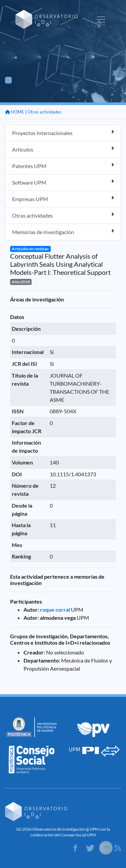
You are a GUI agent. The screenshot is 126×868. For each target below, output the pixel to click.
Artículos (63, 149)
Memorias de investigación (63, 232)
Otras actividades (45, 112)
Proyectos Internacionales (63, 133)
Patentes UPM (63, 166)
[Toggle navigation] (101, 20)
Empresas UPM (63, 199)
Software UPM (63, 182)
